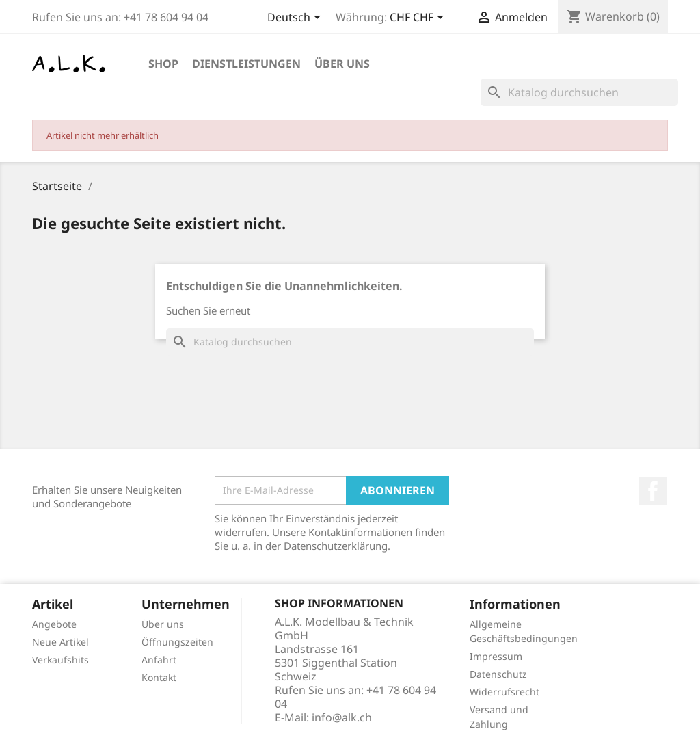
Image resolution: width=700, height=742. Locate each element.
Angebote (54, 624)
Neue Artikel (60, 642)
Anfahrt (159, 660)
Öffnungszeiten (177, 642)
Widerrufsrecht (504, 692)
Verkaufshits (60, 660)
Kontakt (159, 677)
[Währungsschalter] (419, 18)
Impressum (496, 656)
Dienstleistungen (246, 64)
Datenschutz (498, 674)
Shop (163, 64)
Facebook (653, 491)
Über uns (342, 64)
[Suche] (579, 92)
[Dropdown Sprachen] (296, 18)
